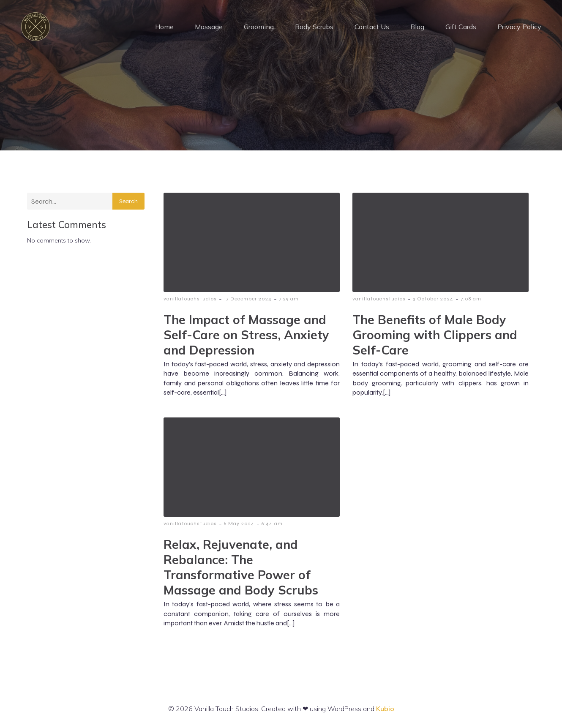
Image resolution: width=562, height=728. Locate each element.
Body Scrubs (314, 27)
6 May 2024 (239, 525)
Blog (417, 27)
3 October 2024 (433, 300)
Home (164, 27)
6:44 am (272, 525)
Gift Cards (461, 27)
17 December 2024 (248, 300)
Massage (209, 27)
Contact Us (372, 27)
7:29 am (289, 300)
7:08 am (471, 300)
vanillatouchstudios (190, 300)
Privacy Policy (519, 27)
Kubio (385, 710)
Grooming (259, 27)
